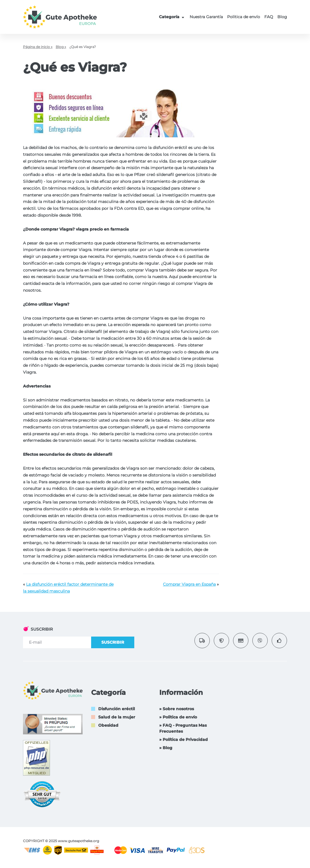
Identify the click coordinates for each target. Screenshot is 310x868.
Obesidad (108, 725)
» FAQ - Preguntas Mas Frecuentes (183, 728)
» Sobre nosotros (177, 709)
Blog (282, 17)
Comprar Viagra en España (189, 584)
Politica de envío (244, 17)
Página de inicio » (38, 47)
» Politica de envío (178, 717)
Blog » (61, 47)
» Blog (166, 748)
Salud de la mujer (117, 717)
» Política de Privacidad (184, 739)
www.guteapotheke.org (78, 841)
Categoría (172, 17)
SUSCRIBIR (113, 642)
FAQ (269, 17)
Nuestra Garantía (206, 17)
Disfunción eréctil (117, 709)
